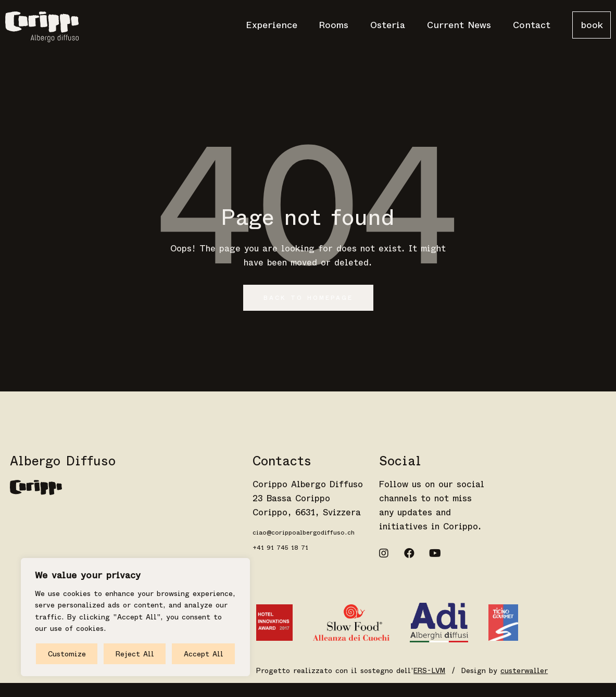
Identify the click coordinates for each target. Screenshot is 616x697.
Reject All (135, 654)
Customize (67, 654)
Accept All (204, 654)
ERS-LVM (429, 670)
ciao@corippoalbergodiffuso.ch (304, 533)
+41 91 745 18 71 (280, 548)
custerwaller (524, 670)
